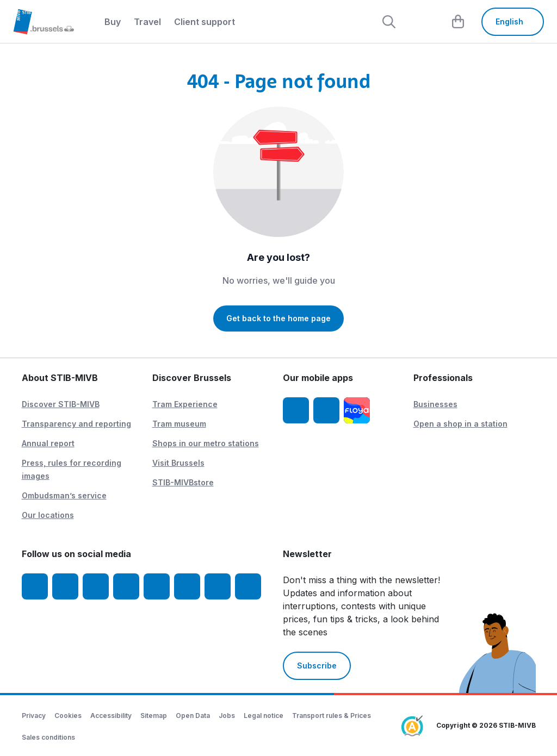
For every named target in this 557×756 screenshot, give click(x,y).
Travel (147, 22)
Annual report (48, 443)
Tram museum (179, 424)
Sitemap (154, 716)
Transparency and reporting (76, 424)
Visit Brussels (178, 463)
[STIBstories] (218, 586)
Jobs (227, 716)
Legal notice (264, 716)
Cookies (68, 716)
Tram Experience (185, 404)
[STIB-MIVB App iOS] (296, 410)
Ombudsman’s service (64, 495)
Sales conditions (48, 737)
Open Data (193, 716)
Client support (205, 22)
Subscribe (317, 666)
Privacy (34, 716)
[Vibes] (187, 586)
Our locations (48, 515)
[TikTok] (157, 586)
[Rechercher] (389, 22)
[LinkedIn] (126, 586)
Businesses (435, 404)
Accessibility (111, 716)
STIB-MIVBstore (183, 482)
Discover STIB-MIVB (61, 404)
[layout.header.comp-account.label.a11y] (424, 22)
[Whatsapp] (248, 586)
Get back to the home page (278, 318)
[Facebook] (35, 586)
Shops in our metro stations (206, 443)
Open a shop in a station (460, 424)
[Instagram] (65, 586)
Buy (113, 22)
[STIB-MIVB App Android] (326, 410)
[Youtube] (96, 586)
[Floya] (357, 410)
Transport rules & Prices (332, 716)
